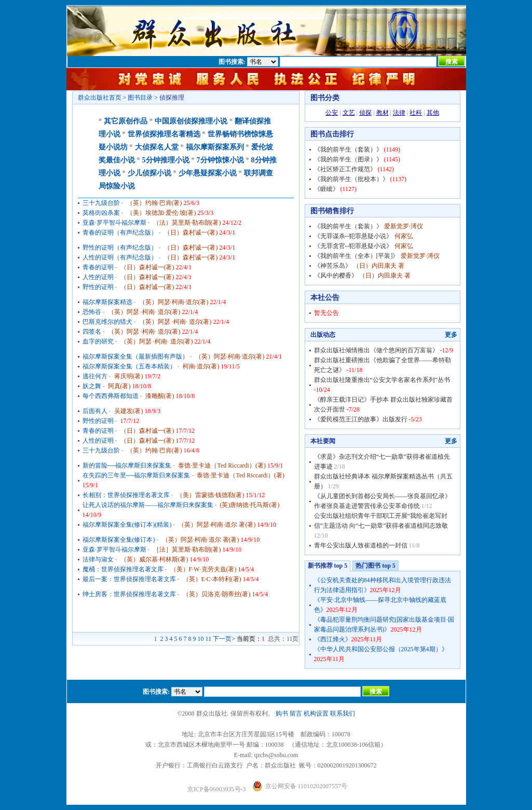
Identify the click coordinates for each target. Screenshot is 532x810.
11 (209, 639)
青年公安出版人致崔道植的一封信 (361, 545)
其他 (433, 113)
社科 (416, 113)
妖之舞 (92, 386)
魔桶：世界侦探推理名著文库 (123, 569)
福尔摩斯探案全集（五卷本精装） (129, 366)
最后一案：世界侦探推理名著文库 (129, 579)
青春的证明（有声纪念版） (120, 232)
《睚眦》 (326, 189)
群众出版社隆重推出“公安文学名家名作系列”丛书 (382, 380)
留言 (296, 713)
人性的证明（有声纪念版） (120, 257)
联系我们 (343, 713)
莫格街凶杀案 (101, 213)
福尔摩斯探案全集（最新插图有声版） (135, 356)
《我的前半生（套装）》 (348, 149)
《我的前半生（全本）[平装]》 (357, 256)
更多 (451, 335)
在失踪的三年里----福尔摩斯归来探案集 (137, 475)
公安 (332, 113)
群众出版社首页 (100, 98)
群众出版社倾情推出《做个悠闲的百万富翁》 (376, 350)
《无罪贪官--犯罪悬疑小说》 (353, 246)
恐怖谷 (92, 312)
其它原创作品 (126, 121)
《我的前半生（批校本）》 (351, 179)
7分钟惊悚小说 (220, 160)
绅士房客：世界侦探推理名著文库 (129, 594)
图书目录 (140, 98)
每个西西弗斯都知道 (111, 396)
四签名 (92, 332)
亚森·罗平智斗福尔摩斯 (114, 223)
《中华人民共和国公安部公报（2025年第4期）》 (381, 649)
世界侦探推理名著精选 (164, 134)
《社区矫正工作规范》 (345, 169)
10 (201, 639)
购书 (282, 713)
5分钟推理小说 (166, 160)
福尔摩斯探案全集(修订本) (119, 540)
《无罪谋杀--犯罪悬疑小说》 (353, 236)
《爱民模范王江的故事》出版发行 (361, 419)
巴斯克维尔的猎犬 (107, 322)
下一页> (224, 639)
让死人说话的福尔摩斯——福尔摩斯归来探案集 (148, 505)
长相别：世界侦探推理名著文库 (126, 495)
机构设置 (316, 713)
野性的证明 (98, 287)
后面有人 (95, 411)
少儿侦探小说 (149, 173)
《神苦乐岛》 (333, 266)
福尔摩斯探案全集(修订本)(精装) (127, 525)
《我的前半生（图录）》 (348, 159)
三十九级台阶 (101, 203)
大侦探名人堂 (157, 147)
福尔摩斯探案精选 (107, 302)
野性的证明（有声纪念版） (120, 248)
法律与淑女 (98, 559)
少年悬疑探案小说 (208, 173)
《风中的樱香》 (336, 276)
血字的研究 (98, 341)
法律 (399, 113)
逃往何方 (95, 376)
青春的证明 (98, 267)
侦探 (365, 113)
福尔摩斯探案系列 (215, 147)
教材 (383, 113)
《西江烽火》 (333, 639)
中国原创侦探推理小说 (191, 121)
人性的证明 (98, 277)
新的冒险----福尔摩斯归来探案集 (127, 465)
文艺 (349, 113)
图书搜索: (232, 62)
